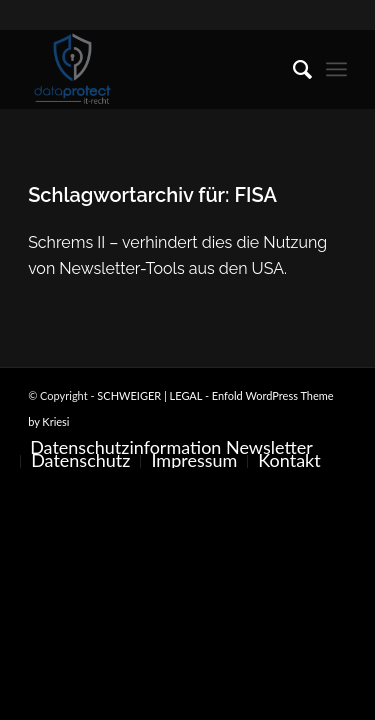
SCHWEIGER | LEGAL (149, 395)
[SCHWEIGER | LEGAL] (155, 69)
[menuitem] (292, 69)
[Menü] (336, 69)
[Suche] (292, 69)
